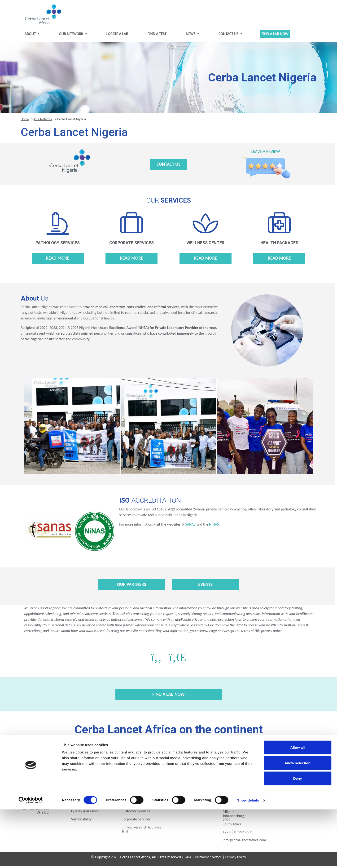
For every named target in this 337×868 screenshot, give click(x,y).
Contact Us (229, 36)
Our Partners (132, 586)
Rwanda (132, 769)
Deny (298, 837)
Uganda (205, 769)
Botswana (59, 756)
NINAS (214, 526)
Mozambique (59, 769)
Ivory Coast (241, 756)
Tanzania (168, 769)
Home (25, 121)
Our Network (72, 36)
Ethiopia (132, 756)
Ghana (205, 756)
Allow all (298, 806)
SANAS (190, 526)
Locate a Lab (117, 36)
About (31, 36)
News (191, 36)
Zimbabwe (278, 769)
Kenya (278, 756)
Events (205, 586)
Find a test (157, 36)
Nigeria (96, 769)
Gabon (169, 756)
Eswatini (96, 756)
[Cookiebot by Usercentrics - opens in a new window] (31, 859)
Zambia (241, 769)
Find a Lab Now (275, 36)
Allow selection (297, 821)
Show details (248, 859)
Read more (58, 260)
